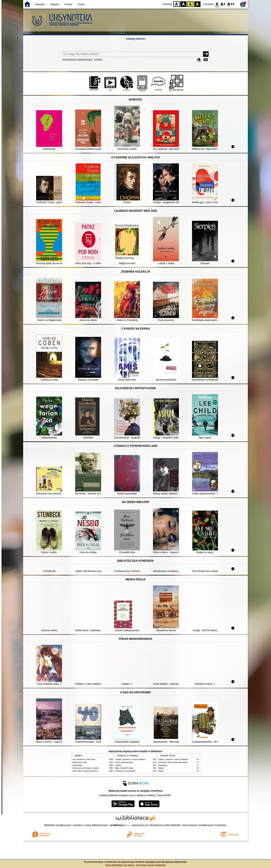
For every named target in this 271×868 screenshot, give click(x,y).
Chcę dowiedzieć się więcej (120, 865)
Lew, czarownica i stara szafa (84, 759)
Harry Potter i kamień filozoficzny (85, 771)
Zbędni (161, 771)
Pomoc (68, 4)
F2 (231, 4)
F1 (223, 4)
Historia (55, 4)
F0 (217, 4)
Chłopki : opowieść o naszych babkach (130, 759)
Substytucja (163, 765)
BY (197, 4)
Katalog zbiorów (135, 39)
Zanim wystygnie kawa (124, 762)
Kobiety (118, 765)
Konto (81, 4)
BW (183, 4)
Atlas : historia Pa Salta (124, 768)
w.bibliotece (119, 825)
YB (190, 4)
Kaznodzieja (77, 765)
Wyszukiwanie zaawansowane (78, 59)
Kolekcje (98, 59)
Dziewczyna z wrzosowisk (125, 771)
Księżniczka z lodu (80, 762)
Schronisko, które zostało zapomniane (173, 762)
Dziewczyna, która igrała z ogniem (86, 768)
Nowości (40, 4)
